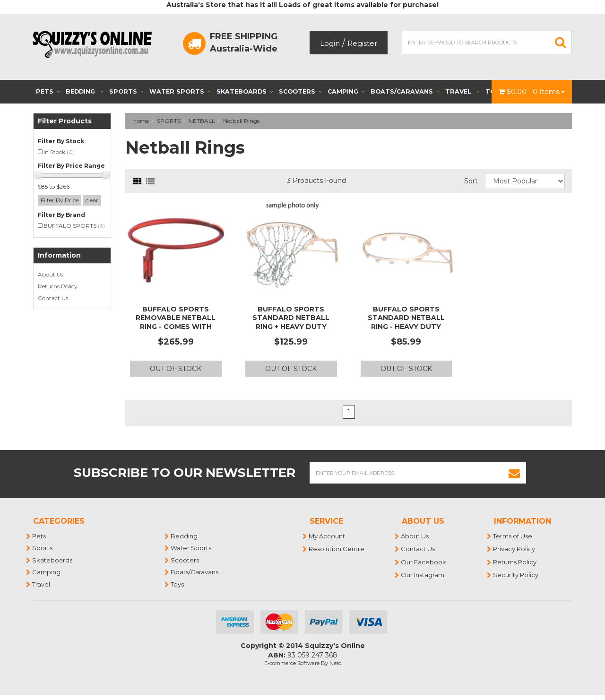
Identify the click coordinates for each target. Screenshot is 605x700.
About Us (51, 274)
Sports (126, 91)
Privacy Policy (514, 549)
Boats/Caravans (405, 91)
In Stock (59, 152)
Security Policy (516, 575)
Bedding (85, 91)
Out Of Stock (176, 369)
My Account (327, 536)
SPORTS (169, 121)
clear (92, 200)
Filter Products (65, 121)
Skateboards (245, 91)
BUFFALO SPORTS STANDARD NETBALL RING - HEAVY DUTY (406, 318)
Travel (462, 91)
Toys (178, 584)
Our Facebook (424, 562)
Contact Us (53, 298)
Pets (48, 91)
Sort (471, 181)
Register (362, 43)
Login (330, 43)
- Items (532, 92)
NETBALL (202, 121)
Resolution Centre (337, 549)
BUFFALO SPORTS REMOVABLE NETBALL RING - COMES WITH (176, 318)
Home (141, 121)
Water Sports (180, 91)
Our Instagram (423, 575)
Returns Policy (58, 286)
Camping (346, 91)
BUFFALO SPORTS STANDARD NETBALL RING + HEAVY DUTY (291, 318)
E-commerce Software (292, 663)
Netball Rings (241, 121)
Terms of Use (513, 536)
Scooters (300, 91)
